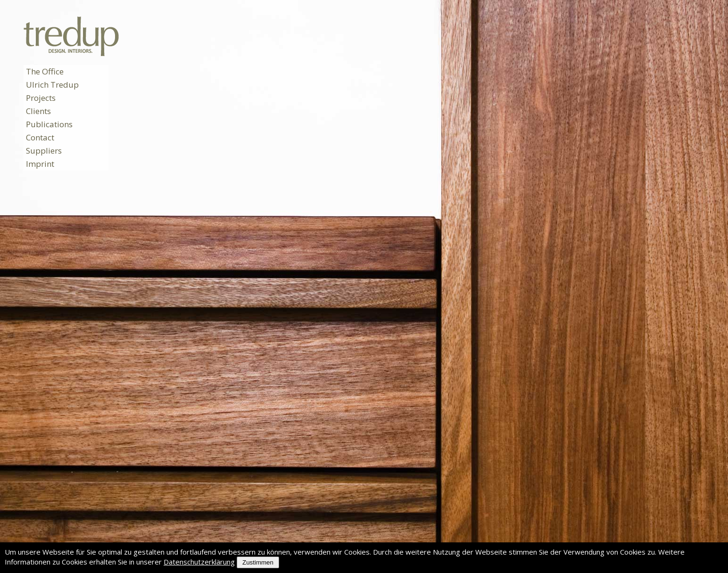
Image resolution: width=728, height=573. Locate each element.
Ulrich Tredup (52, 85)
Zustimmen (258, 562)
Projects (41, 98)
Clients (38, 111)
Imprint (40, 164)
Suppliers (44, 151)
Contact (40, 137)
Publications (49, 124)
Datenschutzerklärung (199, 562)
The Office (45, 71)
